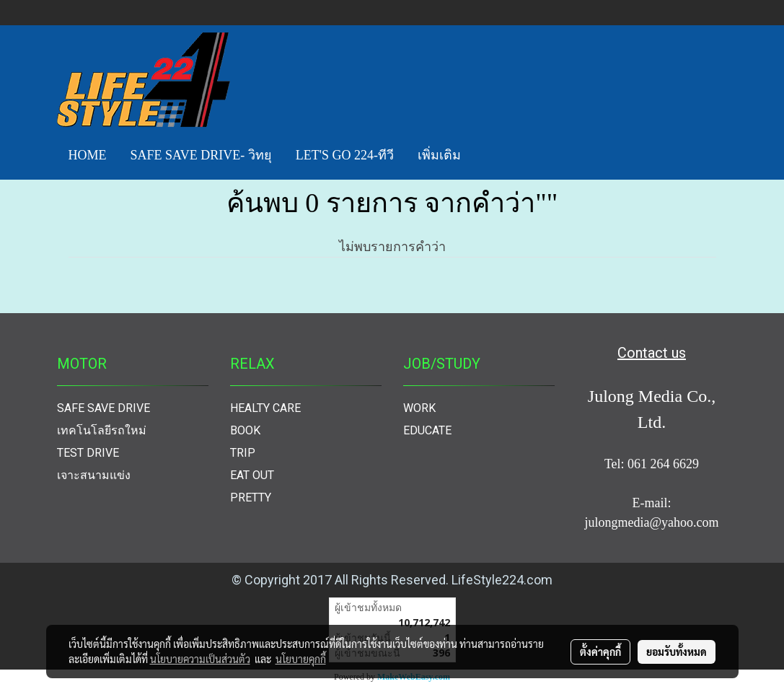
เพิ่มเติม (439, 155)
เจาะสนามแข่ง (94, 475)
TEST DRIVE (88, 453)
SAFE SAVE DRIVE (103, 408)
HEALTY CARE (265, 408)
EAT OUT (252, 475)
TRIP (243, 453)
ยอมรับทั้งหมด (677, 652)
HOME (88, 155)
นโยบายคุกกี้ (301, 659)
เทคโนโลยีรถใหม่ (102, 430)
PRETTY (251, 497)
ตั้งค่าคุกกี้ (600, 652)
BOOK (245, 430)
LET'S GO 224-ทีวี (345, 155)
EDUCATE (427, 430)
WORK (419, 408)
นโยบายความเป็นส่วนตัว (200, 659)
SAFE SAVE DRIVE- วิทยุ (201, 155)
